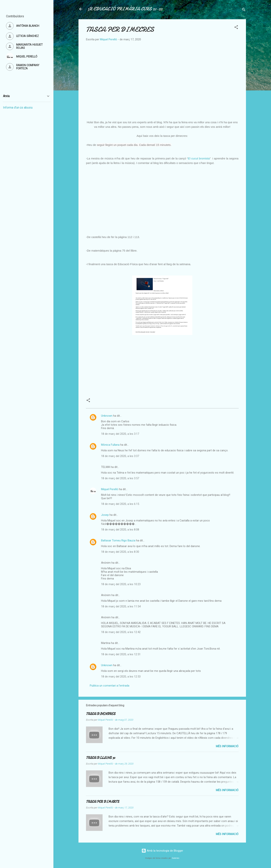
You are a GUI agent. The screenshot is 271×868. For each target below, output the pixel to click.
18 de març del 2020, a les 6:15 (120, 504)
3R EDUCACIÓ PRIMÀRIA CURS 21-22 (125, 9)
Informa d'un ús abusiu (18, 108)
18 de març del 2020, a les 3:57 (120, 478)
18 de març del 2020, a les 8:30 (120, 552)
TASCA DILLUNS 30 (101, 758)
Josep (105, 515)
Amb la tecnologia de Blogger (162, 851)
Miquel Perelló (110, 489)
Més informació (227, 746)
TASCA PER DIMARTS (103, 802)
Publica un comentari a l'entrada (110, 686)
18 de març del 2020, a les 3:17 (120, 434)
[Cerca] (244, 10)
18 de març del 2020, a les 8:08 (120, 530)
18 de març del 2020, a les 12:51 (121, 654)
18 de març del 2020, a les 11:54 (121, 606)
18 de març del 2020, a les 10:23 (121, 584)
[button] (236, 28)
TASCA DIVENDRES (101, 714)
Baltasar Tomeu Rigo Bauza (118, 540)
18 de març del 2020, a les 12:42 (121, 632)
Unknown (107, 416)
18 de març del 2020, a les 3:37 (120, 456)
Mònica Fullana (110, 445)
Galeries (176, 858)
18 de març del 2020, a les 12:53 (121, 677)
